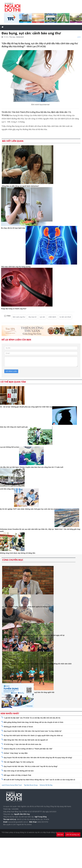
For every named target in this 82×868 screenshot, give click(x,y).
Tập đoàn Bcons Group (31, 785)
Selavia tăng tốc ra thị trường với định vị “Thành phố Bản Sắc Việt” (28, 749)
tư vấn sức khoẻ (65, 317)
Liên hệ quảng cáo (73, 834)
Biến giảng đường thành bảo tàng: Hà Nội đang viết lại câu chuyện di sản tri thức (34, 722)
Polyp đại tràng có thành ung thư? (14, 309)
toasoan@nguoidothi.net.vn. (18, 822)
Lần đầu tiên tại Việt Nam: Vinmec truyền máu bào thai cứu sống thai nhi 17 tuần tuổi (32, 467)
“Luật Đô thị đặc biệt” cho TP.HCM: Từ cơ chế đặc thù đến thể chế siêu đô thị (32, 718)
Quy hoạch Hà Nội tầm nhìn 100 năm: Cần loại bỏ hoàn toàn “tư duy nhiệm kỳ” (33, 731)
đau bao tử (32, 317)
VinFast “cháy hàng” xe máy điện (16, 753)
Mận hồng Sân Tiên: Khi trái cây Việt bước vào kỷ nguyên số (26, 740)
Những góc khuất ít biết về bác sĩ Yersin (18, 727)
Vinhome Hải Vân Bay (46, 785)
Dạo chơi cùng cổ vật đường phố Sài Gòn (19, 771)
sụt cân (42, 317)
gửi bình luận (11, 371)
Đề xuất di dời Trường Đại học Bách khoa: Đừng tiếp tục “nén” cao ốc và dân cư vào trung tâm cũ (39, 780)
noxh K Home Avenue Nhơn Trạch (12, 785)
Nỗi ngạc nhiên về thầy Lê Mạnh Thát (17, 775)
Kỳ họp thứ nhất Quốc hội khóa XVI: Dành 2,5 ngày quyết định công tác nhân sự (33, 735)
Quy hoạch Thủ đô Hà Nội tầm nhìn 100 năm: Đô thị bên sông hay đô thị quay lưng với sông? (38, 758)
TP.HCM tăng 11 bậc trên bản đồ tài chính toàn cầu (23, 744)
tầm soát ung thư (19, 317)
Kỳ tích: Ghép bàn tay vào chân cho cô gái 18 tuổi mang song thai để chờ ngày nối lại (33, 635)
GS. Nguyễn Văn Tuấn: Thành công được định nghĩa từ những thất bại (28, 607)
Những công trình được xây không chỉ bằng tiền (18, 553)
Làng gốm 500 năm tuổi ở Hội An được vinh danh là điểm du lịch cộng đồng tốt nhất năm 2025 (37, 664)
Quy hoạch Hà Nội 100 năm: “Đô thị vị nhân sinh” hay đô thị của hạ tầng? (31, 766)
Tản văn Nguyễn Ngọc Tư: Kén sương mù (19, 762)
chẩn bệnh (52, 317)
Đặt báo (60, 834)
